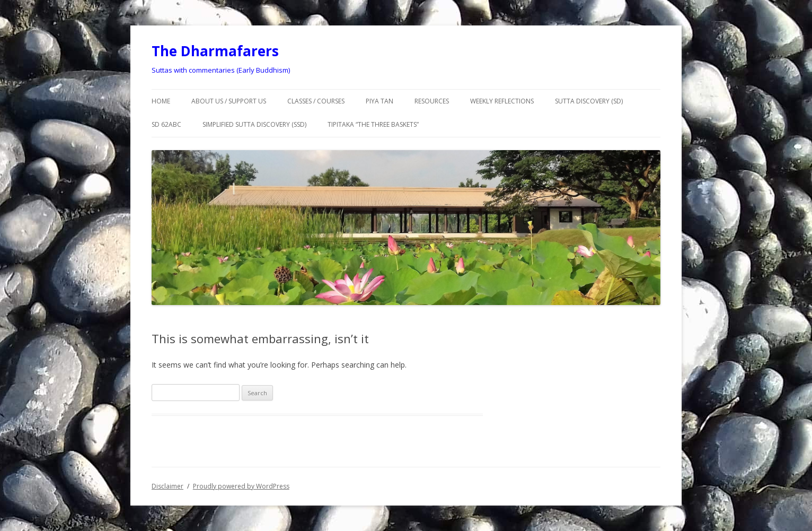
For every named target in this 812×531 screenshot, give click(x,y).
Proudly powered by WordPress (241, 486)
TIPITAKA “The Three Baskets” (373, 124)
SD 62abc (166, 124)
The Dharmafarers (215, 51)
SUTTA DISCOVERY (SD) (589, 101)
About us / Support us (229, 101)
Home (161, 101)
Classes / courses (316, 101)
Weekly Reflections (502, 101)
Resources (432, 101)
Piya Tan (379, 101)
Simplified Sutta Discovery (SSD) (254, 124)
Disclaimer (167, 486)
